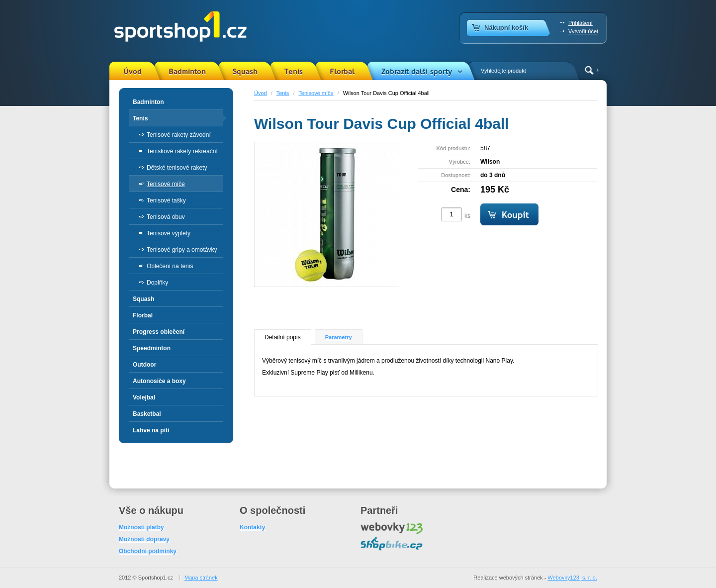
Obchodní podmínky (148, 551)
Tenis (294, 72)
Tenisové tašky (166, 200)
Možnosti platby (141, 527)
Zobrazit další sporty (417, 72)
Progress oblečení (159, 332)
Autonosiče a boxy (159, 381)
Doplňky (157, 283)
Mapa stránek (201, 578)
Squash (245, 72)
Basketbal (147, 414)
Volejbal (144, 397)
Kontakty (252, 527)
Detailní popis (283, 337)
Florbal (342, 72)
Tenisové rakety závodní (179, 135)
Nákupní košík (506, 28)
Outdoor (144, 365)
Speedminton (152, 348)
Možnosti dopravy (144, 539)
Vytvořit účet (583, 31)
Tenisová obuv (166, 217)
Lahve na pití (151, 430)
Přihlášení (581, 23)
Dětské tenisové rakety (177, 168)
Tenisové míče (316, 93)
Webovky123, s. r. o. (573, 578)
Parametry (339, 337)
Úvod (133, 72)
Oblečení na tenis (170, 266)
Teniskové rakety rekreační (182, 151)
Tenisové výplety (169, 233)
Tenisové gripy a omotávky (182, 250)
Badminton (187, 72)
